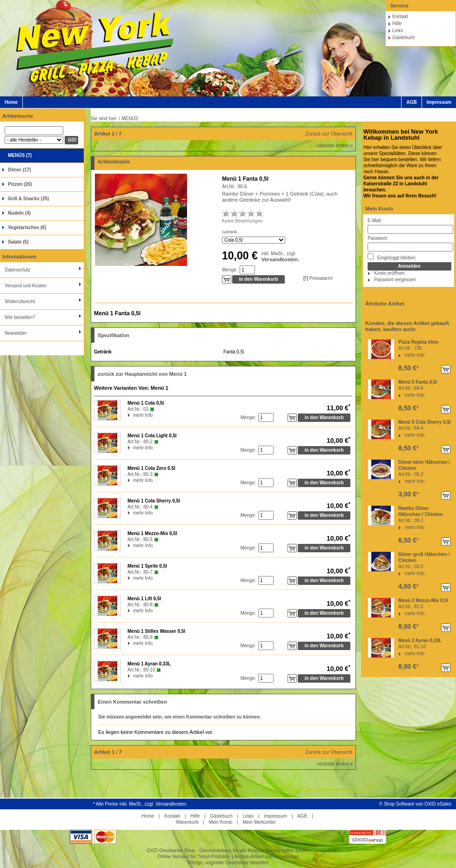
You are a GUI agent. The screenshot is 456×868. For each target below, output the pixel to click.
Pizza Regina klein (419, 342)
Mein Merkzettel (259, 822)
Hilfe (397, 24)
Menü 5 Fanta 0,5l (418, 382)
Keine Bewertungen (242, 221)
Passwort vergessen (395, 280)
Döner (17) (19, 170)
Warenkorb (187, 822)
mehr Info (415, 355)
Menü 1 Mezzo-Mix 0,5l (152, 533)
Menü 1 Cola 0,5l (146, 403)
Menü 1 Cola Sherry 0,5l (154, 501)
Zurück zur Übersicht (329, 134)
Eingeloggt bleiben (392, 257)
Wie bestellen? (20, 317)
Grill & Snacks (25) (28, 199)
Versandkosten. (280, 259)
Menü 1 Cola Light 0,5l (152, 436)
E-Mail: (375, 220)
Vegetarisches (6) (27, 227)
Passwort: (378, 238)
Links (398, 31)
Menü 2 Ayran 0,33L (420, 641)
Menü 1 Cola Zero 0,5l (151, 468)
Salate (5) (18, 242)
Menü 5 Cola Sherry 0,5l (425, 422)
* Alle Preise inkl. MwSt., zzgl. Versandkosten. (140, 804)
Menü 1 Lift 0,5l (144, 599)
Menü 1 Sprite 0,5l (147, 566)
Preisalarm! (318, 278)
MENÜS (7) (20, 155)
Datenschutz (18, 270)
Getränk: (230, 232)
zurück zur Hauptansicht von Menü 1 (142, 374)
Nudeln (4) (19, 213)
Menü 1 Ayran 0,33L (149, 664)
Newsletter (16, 333)
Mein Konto (379, 209)
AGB (411, 102)
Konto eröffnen (389, 273)
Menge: (230, 270)
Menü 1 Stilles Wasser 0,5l (156, 631)
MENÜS (130, 119)
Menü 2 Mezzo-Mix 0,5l (423, 600)
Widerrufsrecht (20, 302)
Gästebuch (403, 37)
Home (11, 102)
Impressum (439, 102)
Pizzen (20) (20, 184)
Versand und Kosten (26, 286)
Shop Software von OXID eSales (418, 804)
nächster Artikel (335, 146)
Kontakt (400, 17)
